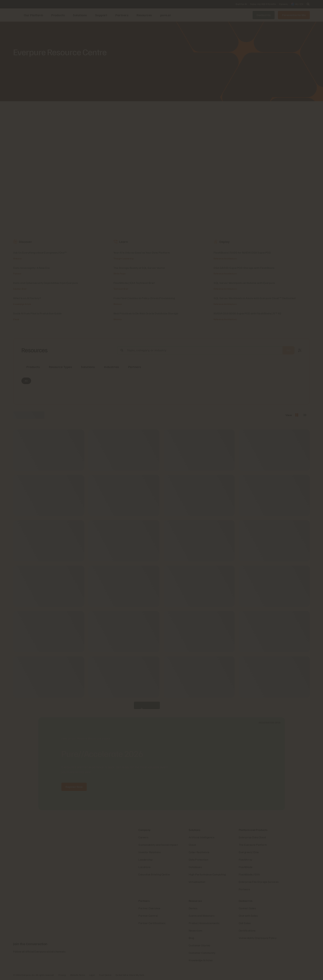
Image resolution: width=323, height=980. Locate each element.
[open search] (308, 4)
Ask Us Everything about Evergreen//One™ (40, 252)
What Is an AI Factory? (27, 298)
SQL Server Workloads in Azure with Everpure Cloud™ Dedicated (255, 298)
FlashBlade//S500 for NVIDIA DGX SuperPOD (242, 252)
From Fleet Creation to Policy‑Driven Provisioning (144, 298)
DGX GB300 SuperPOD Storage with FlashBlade (244, 268)
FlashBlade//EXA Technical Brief (134, 283)
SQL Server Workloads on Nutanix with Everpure (244, 283)
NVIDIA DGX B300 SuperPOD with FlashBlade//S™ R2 (248, 313)
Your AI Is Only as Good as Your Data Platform (142, 252)
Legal (92, 975)
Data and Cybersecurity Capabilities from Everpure (46, 283)
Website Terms (78, 975)
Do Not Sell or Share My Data (130, 975)
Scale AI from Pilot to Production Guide (37, 313)
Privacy (62, 975)
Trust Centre (105, 975)
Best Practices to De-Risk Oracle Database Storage (146, 313)
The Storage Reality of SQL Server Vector (139, 268)
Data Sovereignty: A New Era (32, 268)
